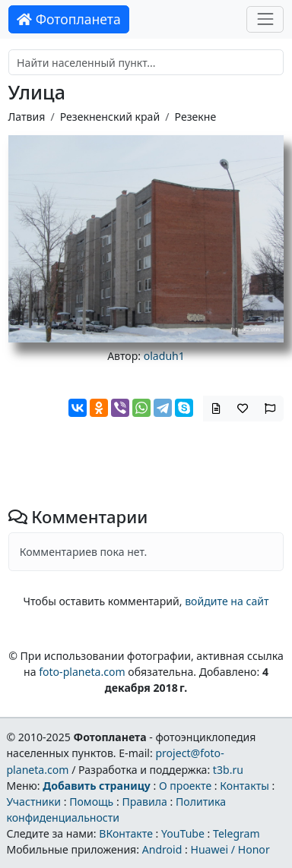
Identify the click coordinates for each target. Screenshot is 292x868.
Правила (144, 802)
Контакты (244, 786)
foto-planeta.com (82, 672)
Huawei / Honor (230, 849)
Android (162, 849)
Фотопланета (69, 19)
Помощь (91, 802)
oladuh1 (164, 356)
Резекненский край (110, 117)
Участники (33, 802)
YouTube (183, 833)
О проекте (185, 786)
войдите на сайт (227, 601)
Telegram (236, 833)
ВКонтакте (126, 833)
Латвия (27, 117)
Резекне (196, 117)
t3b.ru (228, 770)
